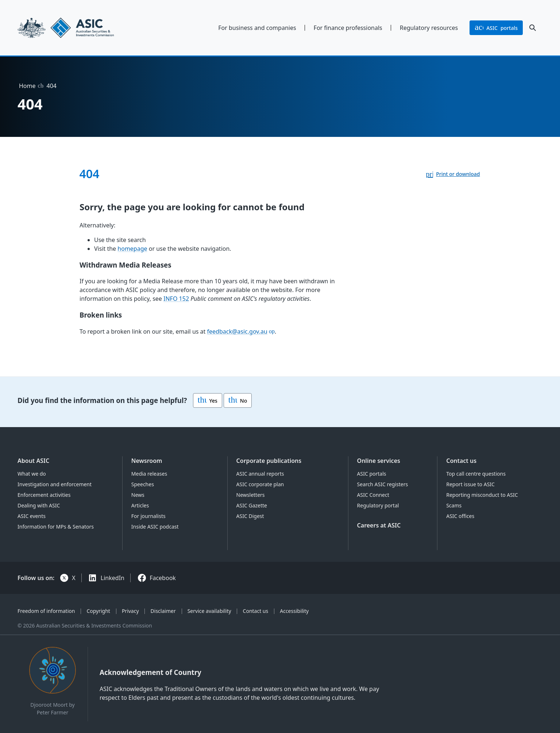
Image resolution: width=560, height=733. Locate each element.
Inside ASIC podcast (155, 527)
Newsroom (147, 461)
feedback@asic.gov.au (237, 331)
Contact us (461, 461)
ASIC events (32, 516)
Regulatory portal (378, 505)
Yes (208, 400)
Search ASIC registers (383, 484)
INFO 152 (176, 299)
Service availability (209, 611)
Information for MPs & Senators (56, 527)
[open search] (533, 28)
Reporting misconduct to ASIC (482, 495)
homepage (132, 248)
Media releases (149, 474)
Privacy (130, 611)
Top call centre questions (476, 474)
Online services (379, 461)
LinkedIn (113, 578)
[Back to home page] (78, 28)
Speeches (143, 484)
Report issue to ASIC (470, 484)
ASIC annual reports (260, 474)
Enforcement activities (44, 495)
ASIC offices (460, 516)
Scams (454, 505)
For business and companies (257, 28)
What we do (32, 474)
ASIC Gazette (252, 505)
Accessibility (294, 611)
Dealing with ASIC (39, 505)
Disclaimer (163, 611)
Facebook (163, 578)
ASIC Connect (373, 495)
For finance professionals (348, 28)
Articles (140, 505)
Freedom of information (46, 611)
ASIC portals (372, 474)
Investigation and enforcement (55, 484)
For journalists (148, 516)
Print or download (458, 174)
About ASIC (33, 461)
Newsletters (251, 495)
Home (27, 86)
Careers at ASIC (379, 525)
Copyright (98, 611)
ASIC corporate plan (260, 484)
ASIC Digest (250, 516)
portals (496, 28)
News (138, 495)
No (238, 400)
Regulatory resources (429, 28)
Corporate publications (269, 461)
